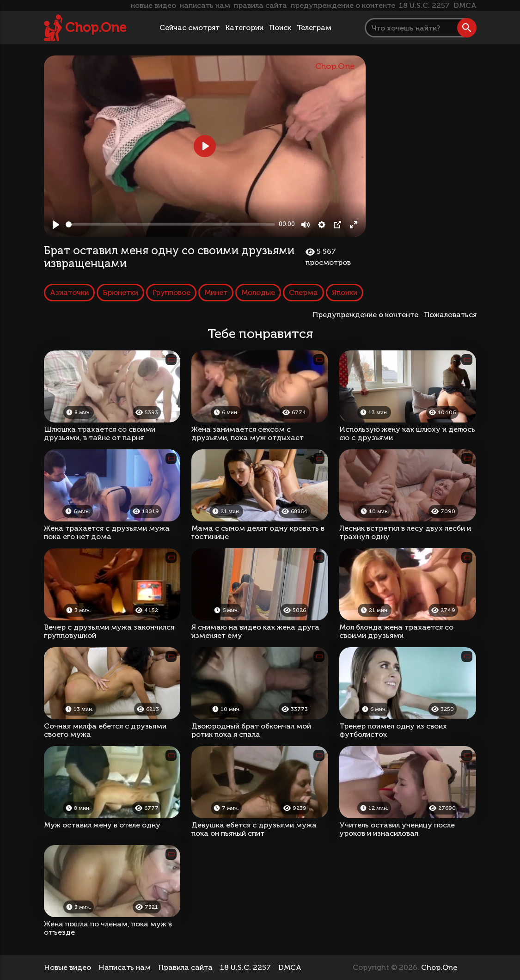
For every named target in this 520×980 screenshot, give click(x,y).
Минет (216, 292)
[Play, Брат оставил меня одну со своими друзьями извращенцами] (56, 225)
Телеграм (314, 28)
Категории (244, 28)
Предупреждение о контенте (367, 315)
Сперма (303, 292)
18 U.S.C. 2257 (424, 5)
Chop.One (96, 28)
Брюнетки (120, 292)
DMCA (465, 5)
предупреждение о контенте (343, 5)
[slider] (171, 224)
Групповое (171, 292)
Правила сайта (185, 967)
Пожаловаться (450, 315)
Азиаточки (69, 292)
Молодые (258, 292)
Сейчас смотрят (190, 28)
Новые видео (67, 967)
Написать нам (125, 967)
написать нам (205, 5)
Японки (345, 292)
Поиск (280, 28)
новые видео (153, 5)
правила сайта (260, 5)
